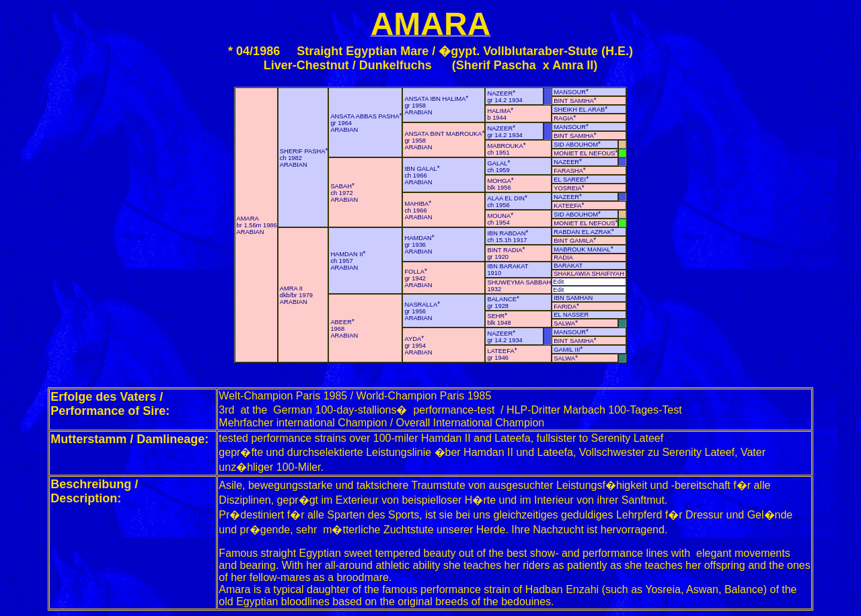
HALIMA (499, 111)
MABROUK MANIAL (582, 249)
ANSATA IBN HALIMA (435, 99)
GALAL (497, 163)
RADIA (563, 258)
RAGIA (563, 118)
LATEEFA (500, 351)
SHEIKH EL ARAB (579, 110)
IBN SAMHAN (573, 298)
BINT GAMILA (573, 241)
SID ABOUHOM (576, 145)
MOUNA (499, 216)
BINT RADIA (504, 250)
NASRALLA (421, 305)
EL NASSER (571, 315)
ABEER (341, 322)
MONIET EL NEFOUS (584, 153)
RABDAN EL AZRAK (583, 232)
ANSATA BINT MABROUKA (443, 134)
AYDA (413, 339)
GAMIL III (567, 350)
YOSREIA (567, 188)
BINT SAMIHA (573, 101)
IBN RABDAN (506, 233)
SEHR (496, 316)
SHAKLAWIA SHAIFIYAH (589, 274)
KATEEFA (567, 206)
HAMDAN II (346, 254)
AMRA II (291, 288)
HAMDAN (418, 238)
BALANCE (502, 299)
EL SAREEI (570, 180)
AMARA (248, 219)
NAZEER (500, 93)
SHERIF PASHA (303, 151)
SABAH (341, 186)
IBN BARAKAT (508, 266)
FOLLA (414, 272)
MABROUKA (505, 146)
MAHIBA (416, 204)
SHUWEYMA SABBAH (519, 282)
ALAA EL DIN (506, 198)
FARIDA (565, 307)
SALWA (564, 323)
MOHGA (499, 181)
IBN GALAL (420, 169)
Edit (558, 282)
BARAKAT (568, 266)
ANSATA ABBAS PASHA (365, 116)
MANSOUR (570, 92)
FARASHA (568, 171)
